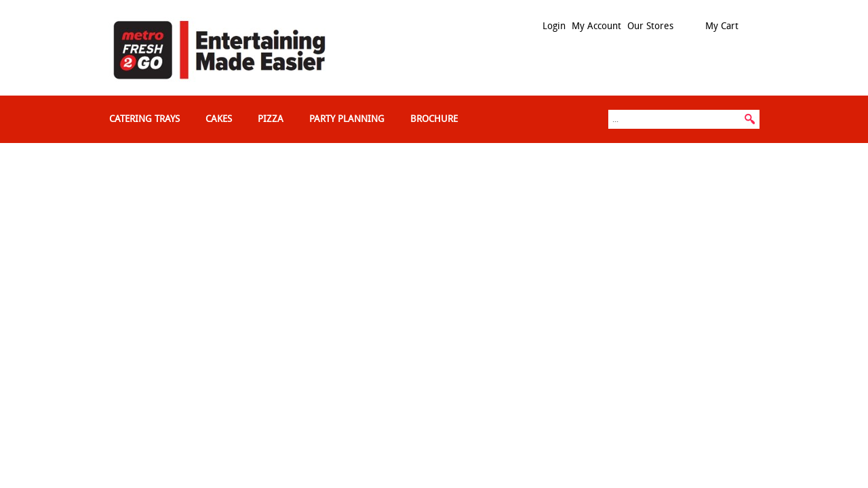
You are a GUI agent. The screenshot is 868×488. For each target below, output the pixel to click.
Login (554, 26)
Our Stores (650, 26)
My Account (596, 26)
